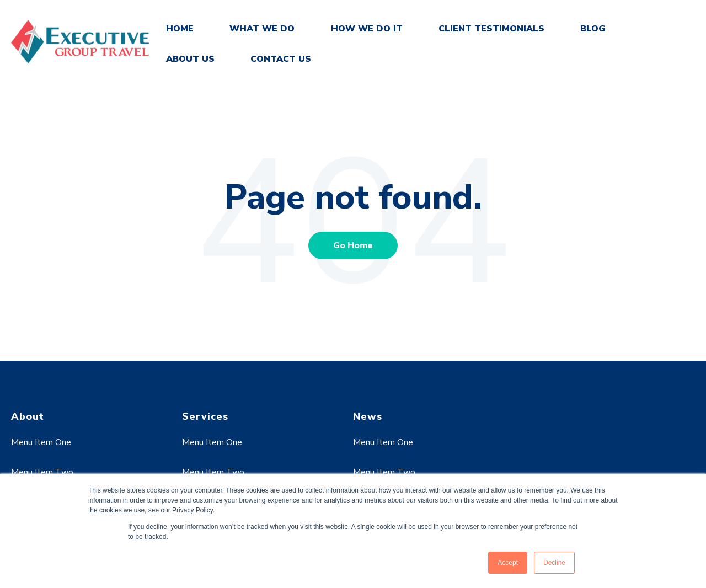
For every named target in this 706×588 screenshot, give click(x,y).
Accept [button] (508, 563)
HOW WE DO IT (367, 29)
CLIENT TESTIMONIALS (491, 29)
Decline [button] (554, 563)
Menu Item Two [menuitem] (42, 472)
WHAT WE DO (262, 29)
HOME (180, 29)
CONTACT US (281, 59)
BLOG (593, 29)
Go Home (353, 245)
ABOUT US (190, 59)
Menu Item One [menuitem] (41, 442)
